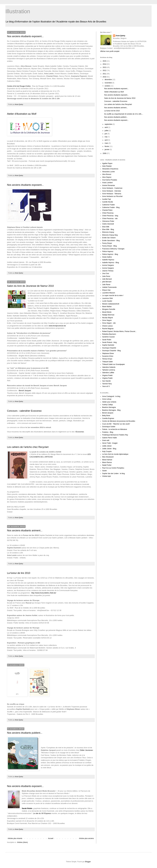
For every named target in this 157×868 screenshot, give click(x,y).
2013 (105, 67)
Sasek (104, 471)
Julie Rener (106, 285)
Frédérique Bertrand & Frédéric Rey (115, 435)
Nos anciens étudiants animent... (25, 530)
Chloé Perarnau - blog (110, 216)
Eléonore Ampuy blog (110, 235)
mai (106, 137)
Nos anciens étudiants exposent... (25, 36)
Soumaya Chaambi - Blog (111, 351)
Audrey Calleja (107, 405)
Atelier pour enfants (109, 402)
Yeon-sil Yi (106, 386)
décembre (108, 80)
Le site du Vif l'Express (42, 813)
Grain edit (106, 440)
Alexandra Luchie (108, 172)
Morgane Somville (109, 309)
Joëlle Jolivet (107, 446)
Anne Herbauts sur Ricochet (112, 196)
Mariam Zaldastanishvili (111, 304)
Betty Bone (106, 416)
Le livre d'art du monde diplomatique (115, 454)
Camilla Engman (108, 418)
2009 (105, 153)
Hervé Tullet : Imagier (110, 443)
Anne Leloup (107, 399)
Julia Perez (106, 276)
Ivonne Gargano (108, 265)
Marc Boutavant (108, 457)
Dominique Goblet (109, 427)
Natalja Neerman (108, 315)
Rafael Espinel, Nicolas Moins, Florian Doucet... (119, 331)
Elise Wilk (106, 227)
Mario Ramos (107, 462)
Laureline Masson (109, 293)
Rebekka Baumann (109, 334)
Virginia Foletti (107, 375)
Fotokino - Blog (108, 432)
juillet (107, 131)
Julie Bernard (107, 279)
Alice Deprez (107, 177)
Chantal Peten (107, 210)
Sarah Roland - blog (109, 342)
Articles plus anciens (86, 838)
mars (107, 143)
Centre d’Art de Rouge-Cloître (19, 86)
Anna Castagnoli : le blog (111, 396)
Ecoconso (80, 432)
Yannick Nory (107, 384)
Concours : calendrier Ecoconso (24, 411)
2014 (105, 64)
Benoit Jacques (108, 413)
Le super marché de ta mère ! (113, 296)
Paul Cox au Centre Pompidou (113, 468)
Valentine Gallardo (109, 367)
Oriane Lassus (107, 326)
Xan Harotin (106, 381)
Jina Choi (106, 273)
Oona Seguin (107, 320)
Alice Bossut (107, 174)
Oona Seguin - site (109, 323)
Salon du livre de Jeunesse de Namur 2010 (30, 286)
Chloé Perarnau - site (110, 219)
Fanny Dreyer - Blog (109, 246)
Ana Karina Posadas (110, 180)
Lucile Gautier (107, 301)
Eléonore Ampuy (108, 232)
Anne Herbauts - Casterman (112, 188)
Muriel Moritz (107, 312)
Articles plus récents (15, 838)
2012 (105, 70)
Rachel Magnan (108, 329)
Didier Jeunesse (86, 750)
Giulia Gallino (107, 257)
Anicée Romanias (109, 185)
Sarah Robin (107, 340)
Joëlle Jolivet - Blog (109, 449)
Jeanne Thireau (108, 271)
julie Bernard (107, 282)
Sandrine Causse (108, 337)
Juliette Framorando (109, 287)
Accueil (51, 838)
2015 (105, 61)
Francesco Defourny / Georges (113, 249)
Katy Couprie (107, 451)
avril (106, 140)
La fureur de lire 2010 (19, 573)
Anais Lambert (107, 183)
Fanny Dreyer (107, 243)
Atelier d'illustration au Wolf (22, 114)
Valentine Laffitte (108, 373)
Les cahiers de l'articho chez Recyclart (28, 447)
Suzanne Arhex (108, 356)
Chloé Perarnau (108, 213)
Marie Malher (107, 307)
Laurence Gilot (107, 298)
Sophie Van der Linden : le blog (113, 474)
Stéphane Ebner (108, 353)
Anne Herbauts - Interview (112, 191)
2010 (105, 77)
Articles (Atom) (22, 842)
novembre (108, 83)
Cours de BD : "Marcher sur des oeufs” (116, 424)
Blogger (88, 862)
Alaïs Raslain (107, 166)
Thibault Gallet (107, 362)
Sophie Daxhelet (108, 345)
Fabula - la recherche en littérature (115, 429)
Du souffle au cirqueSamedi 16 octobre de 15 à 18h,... (124, 114)
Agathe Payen (107, 163)
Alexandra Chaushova (110, 169)
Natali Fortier (107, 465)
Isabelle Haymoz (108, 260)
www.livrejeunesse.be (57, 326)
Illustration (18, 11)
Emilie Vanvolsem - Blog (111, 241)
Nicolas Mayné (108, 318)
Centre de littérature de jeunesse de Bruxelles (119, 421)
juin (106, 134)
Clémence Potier (108, 221)
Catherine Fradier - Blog (111, 207)
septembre (109, 124)
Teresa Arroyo (107, 359)
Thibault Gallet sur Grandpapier (113, 364)
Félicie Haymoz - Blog (110, 254)
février (107, 146)
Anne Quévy (120, 36)
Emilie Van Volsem (109, 238)
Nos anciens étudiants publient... (25, 733)
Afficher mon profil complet (110, 51)
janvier (107, 150)
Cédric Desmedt (108, 224)
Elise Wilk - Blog (108, 229)
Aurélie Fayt (107, 199)
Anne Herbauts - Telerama (112, 194)
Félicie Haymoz (108, 251)
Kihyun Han (106, 290)
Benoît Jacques (25, 391)
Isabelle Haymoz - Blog (111, 263)
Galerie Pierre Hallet (109, 438)
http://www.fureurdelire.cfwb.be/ (44, 593)
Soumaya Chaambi (109, 348)
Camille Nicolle (108, 202)
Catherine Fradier (108, 205)
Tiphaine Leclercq (109, 370)
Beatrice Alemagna (109, 407)
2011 (105, 74)
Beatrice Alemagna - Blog (111, 410)
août (106, 127)
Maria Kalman (107, 460)
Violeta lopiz (107, 476)
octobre (108, 86)
